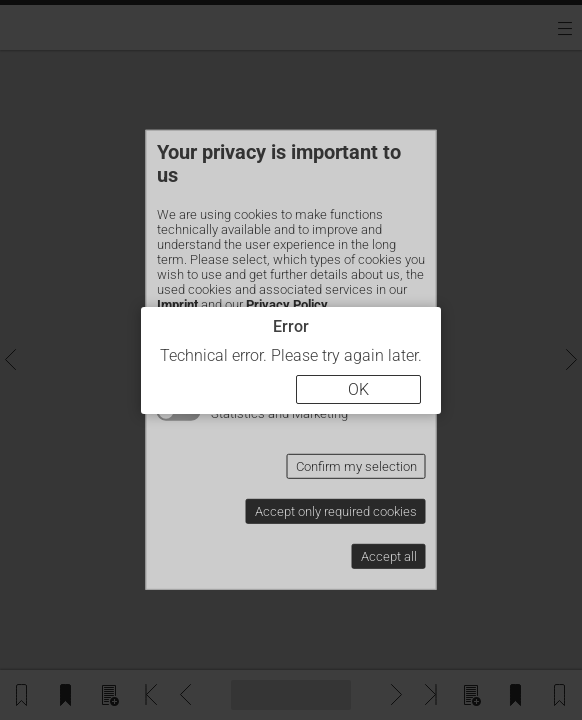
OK (358, 389)
